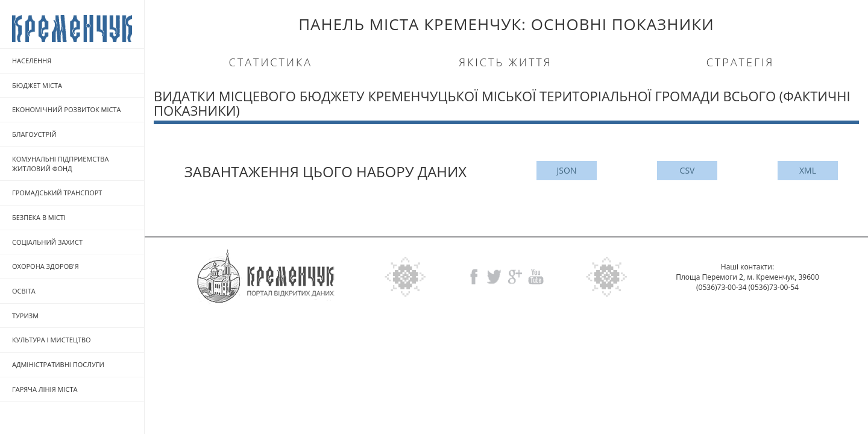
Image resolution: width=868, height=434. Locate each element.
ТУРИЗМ (25, 316)
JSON (567, 170)
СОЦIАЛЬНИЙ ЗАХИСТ (47, 242)
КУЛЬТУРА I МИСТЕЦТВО (52, 340)
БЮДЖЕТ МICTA (37, 85)
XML (808, 170)
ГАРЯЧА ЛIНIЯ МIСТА (45, 389)
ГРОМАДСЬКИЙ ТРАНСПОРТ (57, 193)
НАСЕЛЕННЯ (32, 61)
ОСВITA (24, 291)
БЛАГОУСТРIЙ (34, 134)
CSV (687, 170)
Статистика (271, 62)
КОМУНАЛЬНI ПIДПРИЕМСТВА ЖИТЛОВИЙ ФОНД (60, 164)
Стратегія (741, 62)
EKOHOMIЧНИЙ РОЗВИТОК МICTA (67, 109)
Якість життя (505, 62)
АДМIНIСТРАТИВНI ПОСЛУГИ (58, 364)
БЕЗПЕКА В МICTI (39, 217)
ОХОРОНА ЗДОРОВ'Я (46, 266)
